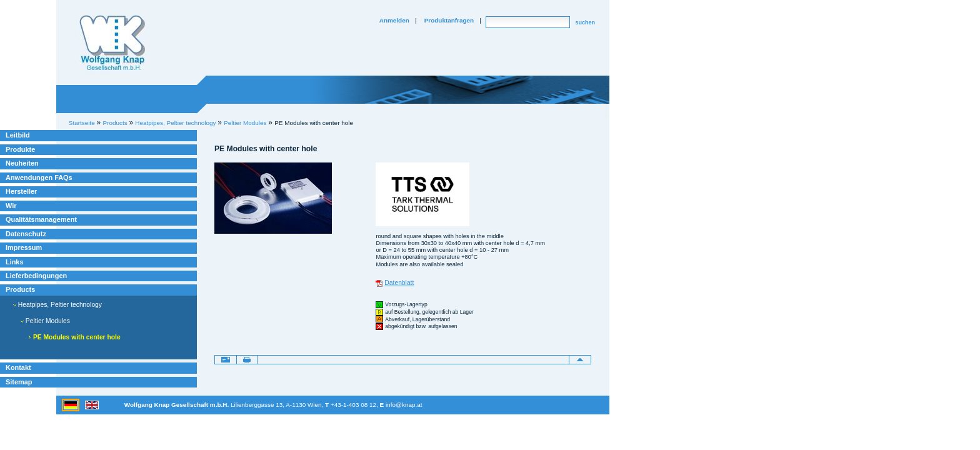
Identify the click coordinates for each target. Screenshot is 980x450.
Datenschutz (26, 234)
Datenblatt (399, 283)
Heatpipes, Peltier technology (57, 305)
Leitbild (18, 135)
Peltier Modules (245, 123)
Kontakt (18, 367)
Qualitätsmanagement (41, 219)
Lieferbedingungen (36, 276)
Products (20, 289)
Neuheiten (22, 163)
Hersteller (21, 191)
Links (15, 262)
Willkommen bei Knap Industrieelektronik (112, 43)
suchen (585, 22)
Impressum (24, 247)
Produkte (20, 149)
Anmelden (394, 20)
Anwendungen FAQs (39, 177)
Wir (11, 206)
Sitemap (19, 382)
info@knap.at (404, 405)
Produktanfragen (449, 20)
